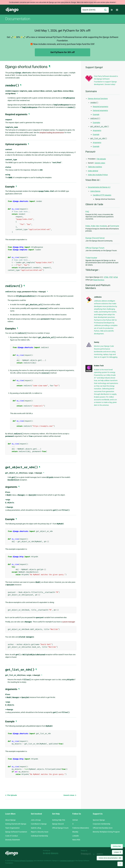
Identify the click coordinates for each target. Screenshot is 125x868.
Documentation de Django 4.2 (99, 187)
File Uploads (11, 795)
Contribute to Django (39, 824)
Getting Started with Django (16, 824)
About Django (10, 820)
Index (88, 226)
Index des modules (99, 226)
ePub (116, 277)
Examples (96, 123)
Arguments (97, 130)
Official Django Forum (95, 248)
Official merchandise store (103, 828)
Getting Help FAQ (59, 820)
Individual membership (39, 836)
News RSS (76, 840)
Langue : (117, 852)
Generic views (70, 795)
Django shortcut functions (98, 99)
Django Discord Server (95, 238)
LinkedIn (76, 836)
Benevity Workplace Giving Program (106, 832)
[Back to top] (120, 864)
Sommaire (115, 226)
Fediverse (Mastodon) (81, 828)
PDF (111, 277)
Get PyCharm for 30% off (62, 52)
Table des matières (95, 167)
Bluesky (75, 832)
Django (12, 10)
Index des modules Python (98, 175)
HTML (106, 277)
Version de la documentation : (110, 858)
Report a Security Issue (40, 832)
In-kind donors (51, 853)
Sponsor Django (99, 820)
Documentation (18, 19)
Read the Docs (99, 280)
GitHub (75, 820)
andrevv (103, 854)
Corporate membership (102, 824)
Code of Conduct (12, 836)
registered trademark (67, 861)
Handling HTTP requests (102, 195)
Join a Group (36, 820)
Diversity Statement (13, 840)
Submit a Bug (36, 828)
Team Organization (12, 828)
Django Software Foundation (16, 832)
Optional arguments (100, 110)
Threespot (87, 854)
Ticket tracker (91, 258)
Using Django (95, 191)
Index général (93, 171)
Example (96, 114)
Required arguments (100, 107)
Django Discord (58, 824)
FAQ (87, 212)
